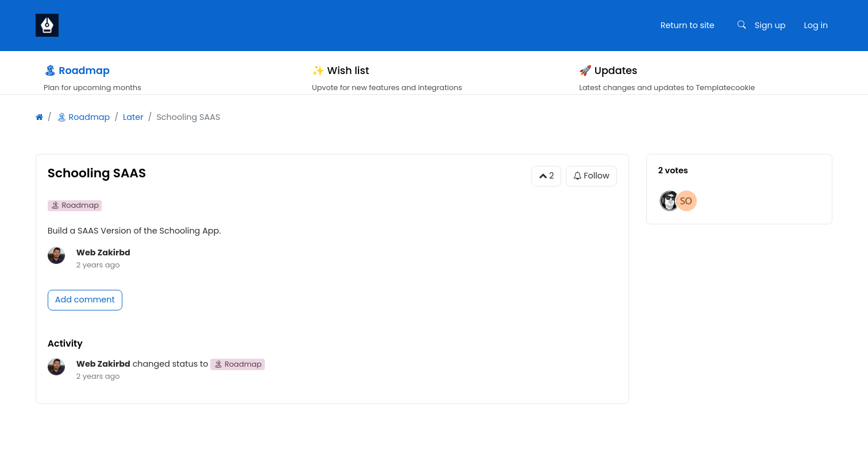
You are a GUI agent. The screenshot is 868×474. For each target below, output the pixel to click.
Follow (591, 191)
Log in (816, 25)
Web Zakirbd (103, 267)
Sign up (770, 25)
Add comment (85, 314)
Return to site (688, 25)
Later (133, 132)
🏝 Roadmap (83, 132)
